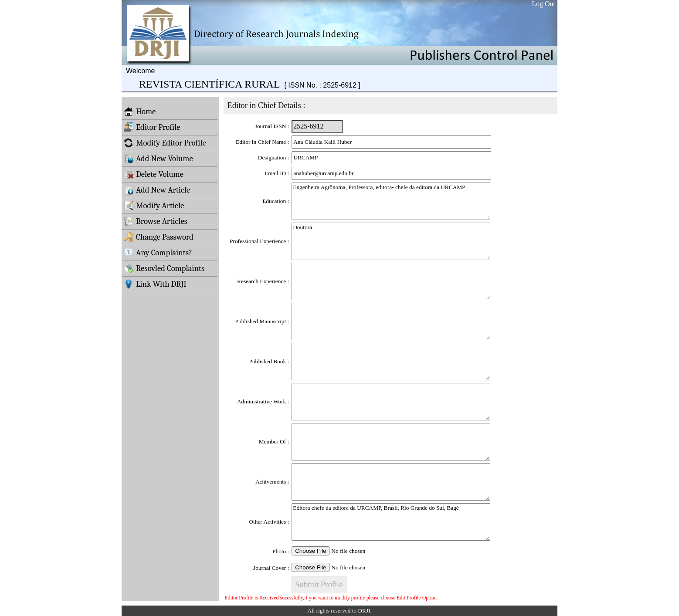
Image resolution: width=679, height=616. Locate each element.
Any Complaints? (158, 253)
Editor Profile (152, 127)
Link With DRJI (155, 284)
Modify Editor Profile (165, 143)
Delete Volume (154, 174)
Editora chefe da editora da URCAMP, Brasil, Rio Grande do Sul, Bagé (391, 522)
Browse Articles (156, 221)
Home (140, 112)
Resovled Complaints (164, 268)
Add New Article (157, 190)
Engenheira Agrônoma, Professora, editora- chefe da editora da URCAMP (391, 201)
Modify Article (154, 206)
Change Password (159, 237)
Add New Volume (158, 159)
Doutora (391, 241)
